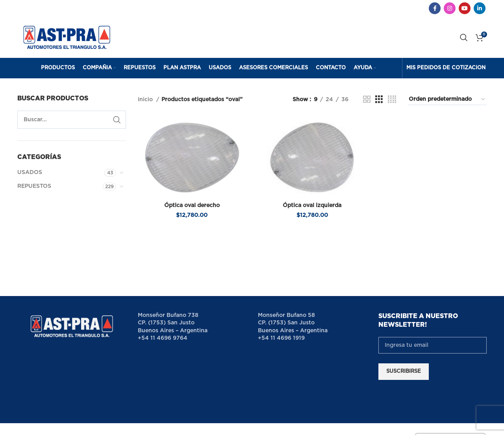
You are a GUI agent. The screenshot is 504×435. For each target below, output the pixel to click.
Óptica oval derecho (192, 205)
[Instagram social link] (450, 8)
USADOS (30, 172)
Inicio (146, 100)
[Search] (464, 37)
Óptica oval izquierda (312, 205)
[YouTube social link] (465, 8)
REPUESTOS (34, 186)
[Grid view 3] (379, 100)
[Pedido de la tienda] (447, 100)
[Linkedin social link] (480, 8)
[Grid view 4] (392, 100)
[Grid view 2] (367, 100)
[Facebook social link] (435, 8)
